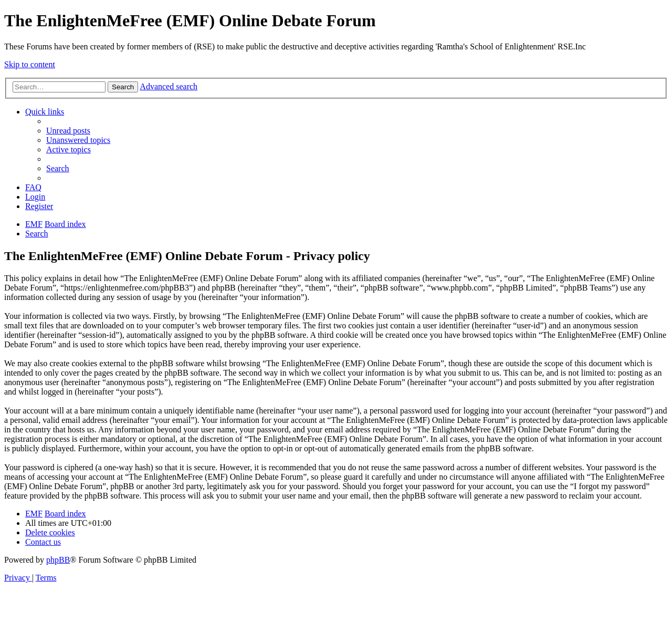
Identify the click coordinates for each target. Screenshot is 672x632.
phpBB (58, 560)
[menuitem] (68, 131)
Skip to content (30, 64)
